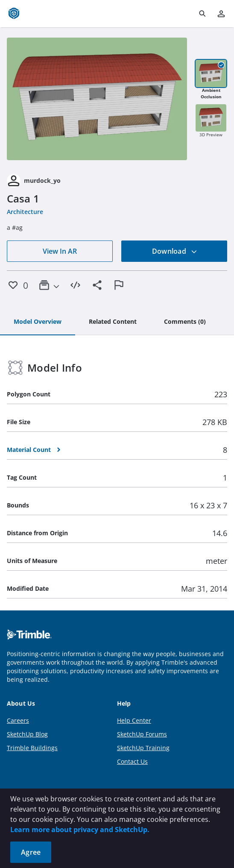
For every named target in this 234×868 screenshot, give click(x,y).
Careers (18, 720)
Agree (31, 852)
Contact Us (132, 761)
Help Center (134, 720)
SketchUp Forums (142, 734)
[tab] (38, 322)
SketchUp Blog (27, 734)
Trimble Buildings (32, 748)
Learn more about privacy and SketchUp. (80, 830)
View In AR (60, 251)
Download (175, 251)
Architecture (25, 212)
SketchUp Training (143, 748)
